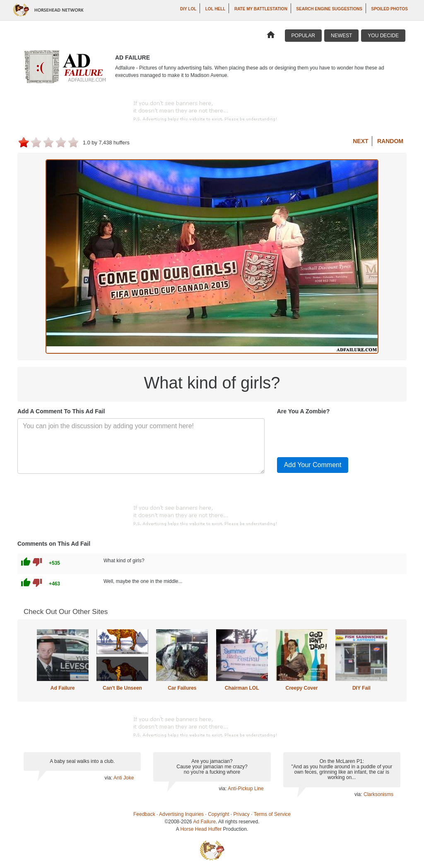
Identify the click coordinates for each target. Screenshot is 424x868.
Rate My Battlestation (261, 9)
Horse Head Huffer (201, 829)
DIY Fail (361, 688)
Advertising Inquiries (181, 814)
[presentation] (340, 434)
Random (390, 141)
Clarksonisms (378, 794)
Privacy (242, 814)
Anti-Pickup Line (246, 789)
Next (360, 141)
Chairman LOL (242, 688)
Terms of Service (272, 814)
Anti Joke (124, 778)
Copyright (218, 814)
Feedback (144, 814)
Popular (303, 36)
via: (109, 778)
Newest (341, 36)
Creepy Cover (301, 688)
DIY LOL (188, 9)
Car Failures (182, 688)
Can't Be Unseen (122, 688)
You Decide (383, 36)
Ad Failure (63, 688)
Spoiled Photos (389, 9)
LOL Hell (216, 9)
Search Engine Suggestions (329, 9)
